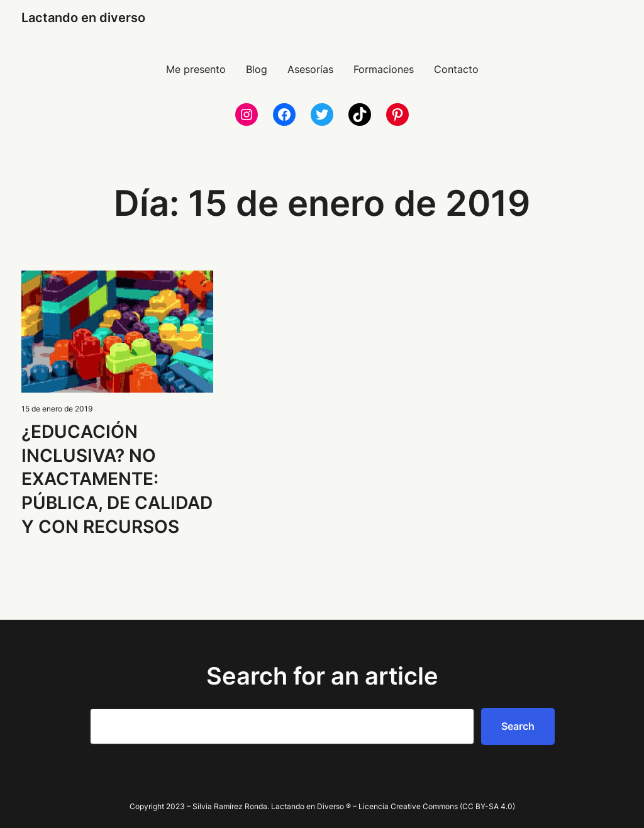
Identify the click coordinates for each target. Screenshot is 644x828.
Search (518, 726)
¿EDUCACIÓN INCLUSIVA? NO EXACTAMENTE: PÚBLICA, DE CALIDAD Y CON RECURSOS (117, 479)
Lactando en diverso (83, 18)
